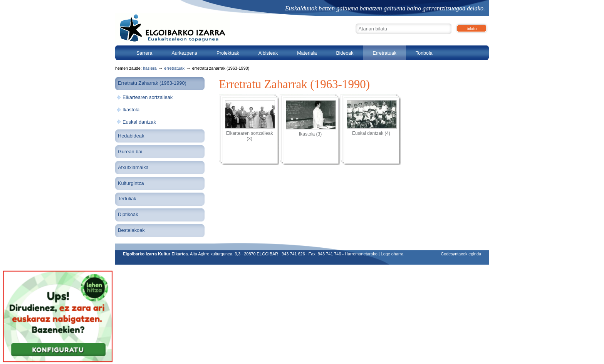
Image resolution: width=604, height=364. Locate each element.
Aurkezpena (184, 53)
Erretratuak (384, 53)
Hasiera (150, 68)
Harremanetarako (361, 254)
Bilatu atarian (355, 23)
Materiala (307, 53)
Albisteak (268, 53)
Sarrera (144, 53)
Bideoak (345, 53)
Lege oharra (392, 254)
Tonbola (424, 53)
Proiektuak (228, 53)
